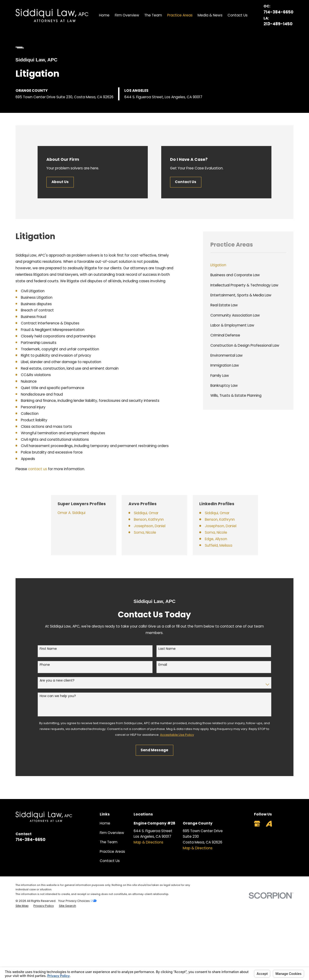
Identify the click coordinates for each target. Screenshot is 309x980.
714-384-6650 (278, 12)
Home (105, 823)
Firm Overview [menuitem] (127, 15)
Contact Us (186, 182)
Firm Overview (112, 833)
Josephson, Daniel (157, 526)
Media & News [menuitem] (210, 15)
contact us (38, 469)
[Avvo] (269, 824)
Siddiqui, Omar (153, 513)
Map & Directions (148, 842)
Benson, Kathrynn (156, 519)
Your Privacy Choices (77, 901)
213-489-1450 (278, 24)
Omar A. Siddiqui (77, 513)
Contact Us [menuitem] (238, 15)
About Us (60, 182)
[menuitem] (248, 265)
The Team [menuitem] (153, 15)
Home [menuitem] (104, 15)
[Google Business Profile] (257, 824)
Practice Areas (112, 852)
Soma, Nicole (152, 532)
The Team (109, 842)
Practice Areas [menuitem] (180, 15)
